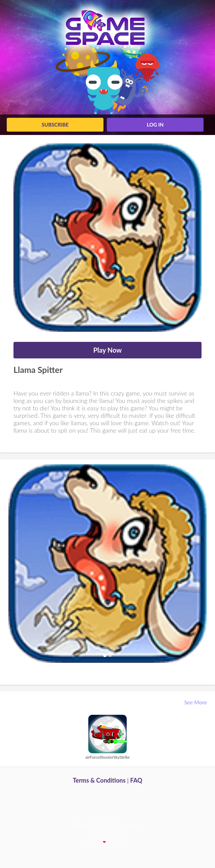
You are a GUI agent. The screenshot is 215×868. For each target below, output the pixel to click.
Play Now (108, 350)
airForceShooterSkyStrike (107, 757)
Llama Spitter (38, 370)
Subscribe (55, 125)
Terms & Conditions (99, 780)
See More (196, 702)
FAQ (136, 780)
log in (155, 125)
